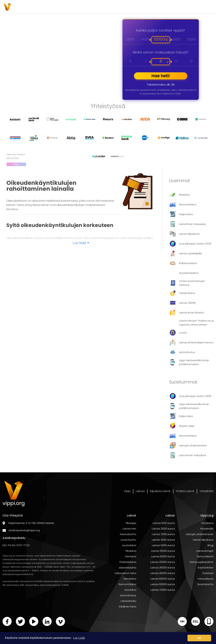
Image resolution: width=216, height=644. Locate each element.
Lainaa (106, 7)
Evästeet (208, 584)
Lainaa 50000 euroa (163, 590)
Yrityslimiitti (204, 7)
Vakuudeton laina (125, 584)
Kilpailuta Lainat (137, 7)
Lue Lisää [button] (79, 638)
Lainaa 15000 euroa (163, 568)
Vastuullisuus (205, 590)
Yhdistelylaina (128, 573)
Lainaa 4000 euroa (163, 551)
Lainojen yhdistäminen (200, 545)
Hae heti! (161, 76)
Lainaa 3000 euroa (163, 545)
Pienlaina (131, 568)
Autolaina (130, 601)
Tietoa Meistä (205, 568)
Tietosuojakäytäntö (201, 573)
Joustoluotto (128, 551)
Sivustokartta (205, 595)
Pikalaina (131, 562)
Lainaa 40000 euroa (163, 584)
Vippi (84, 7)
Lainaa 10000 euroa (163, 562)
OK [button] (199, 638)
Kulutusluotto (128, 545)
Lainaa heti (129, 540)
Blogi (16, 164)
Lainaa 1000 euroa (164, 534)
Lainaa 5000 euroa (163, 556)
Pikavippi (131, 534)
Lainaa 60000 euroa (163, 595)
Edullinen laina (128, 618)
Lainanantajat (205, 562)
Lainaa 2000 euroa (163, 540)
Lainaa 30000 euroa (163, 579)
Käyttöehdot (206, 579)
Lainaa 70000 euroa (163, 601)
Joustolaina (129, 556)
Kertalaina (130, 590)
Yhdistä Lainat (172, 7)
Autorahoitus (128, 606)
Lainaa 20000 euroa (163, 573)
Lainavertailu (128, 612)
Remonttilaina (127, 595)
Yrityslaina (207, 534)
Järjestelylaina (127, 579)
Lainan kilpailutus (203, 551)
